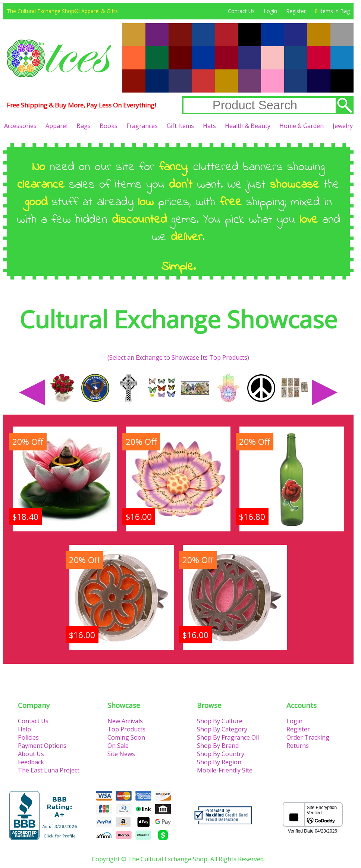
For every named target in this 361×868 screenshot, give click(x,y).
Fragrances (142, 126)
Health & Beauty (248, 126)
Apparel (56, 126)
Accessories (20, 126)
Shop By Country (221, 754)
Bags (84, 126)
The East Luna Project (49, 770)
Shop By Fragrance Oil (228, 737)
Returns (298, 746)
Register (296, 11)
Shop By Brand (218, 746)
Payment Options (42, 746)
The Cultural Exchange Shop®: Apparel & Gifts (62, 11)
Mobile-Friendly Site (225, 770)
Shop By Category (222, 729)
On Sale (118, 746)
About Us (31, 754)
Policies (28, 737)
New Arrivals (125, 721)
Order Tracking (308, 737)
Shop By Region (219, 762)
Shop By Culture (220, 721)
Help (24, 729)
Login (270, 11)
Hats (209, 126)
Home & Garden (302, 126)
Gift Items (180, 126)
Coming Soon (126, 737)
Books (109, 126)
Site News (121, 754)
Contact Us (241, 11)
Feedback (31, 762)
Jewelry (343, 126)
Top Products (126, 729)
